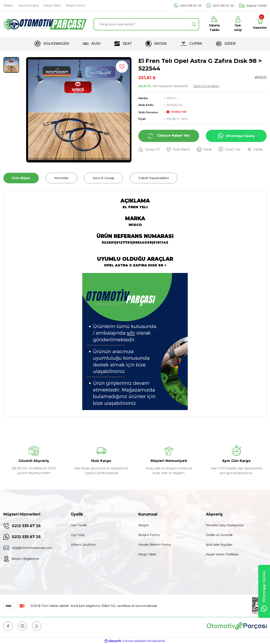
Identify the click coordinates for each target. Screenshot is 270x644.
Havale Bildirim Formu (155, 545)
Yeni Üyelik (79, 525)
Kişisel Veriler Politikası (222, 554)
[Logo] (45, 24)
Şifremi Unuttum (83, 545)
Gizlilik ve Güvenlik (219, 535)
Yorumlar (61, 178)
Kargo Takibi (147, 554)
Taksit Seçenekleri (206, 86)
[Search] (146, 24)
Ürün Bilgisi (21, 178)
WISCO (171, 98)
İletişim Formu (149, 535)
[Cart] (260, 24)
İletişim (144, 525)
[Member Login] (238, 24)
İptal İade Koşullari (219, 545)
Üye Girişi (78, 535)
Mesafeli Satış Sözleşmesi (225, 525)
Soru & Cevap (103, 178)
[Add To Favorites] (122, 67)
